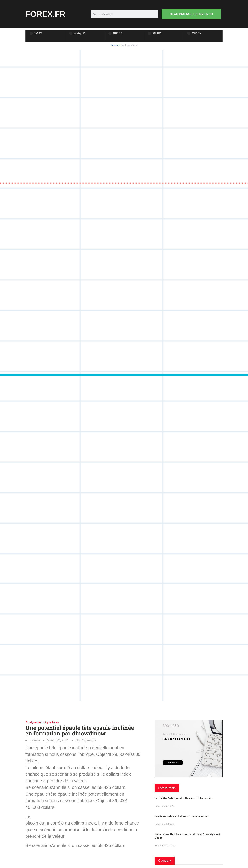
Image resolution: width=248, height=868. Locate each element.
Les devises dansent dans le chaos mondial (181, 816)
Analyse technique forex (42, 722)
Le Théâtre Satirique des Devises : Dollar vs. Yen (184, 798)
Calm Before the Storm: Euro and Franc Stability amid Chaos (187, 836)
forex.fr (45, 14)
